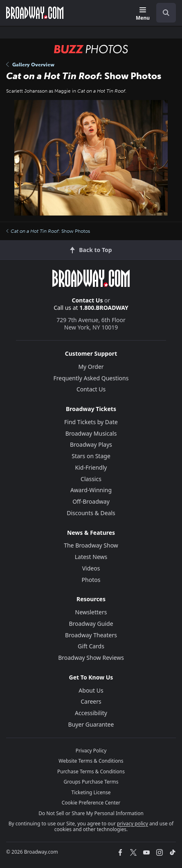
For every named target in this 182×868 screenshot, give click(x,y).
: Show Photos (48, 231)
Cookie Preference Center (91, 803)
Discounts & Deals (91, 513)
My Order (91, 367)
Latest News (91, 557)
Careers (91, 701)
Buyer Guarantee (91, 724)
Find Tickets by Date (91, 422)
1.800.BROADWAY (104, 308)
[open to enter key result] (166, 13)
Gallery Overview (30, 65)
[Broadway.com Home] (35, 13)
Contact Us (88, 300)
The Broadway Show (91, 545)
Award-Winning (91, 490)
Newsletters (91, 612)
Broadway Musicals (91, 433)
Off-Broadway (91, 501)
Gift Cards (91, 646)
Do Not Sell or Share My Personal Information (91, 813)
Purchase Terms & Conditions (91, 771)
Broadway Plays (91, 444)
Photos (91, 580)
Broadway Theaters (91, 635)
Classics (91, 479)
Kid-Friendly (91, 467)
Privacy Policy (91, 751)
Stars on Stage (91, 456)
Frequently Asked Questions (91, 378)
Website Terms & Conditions (91, 761)
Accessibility (91, 713)
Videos (91, 568)
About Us (91, 690)
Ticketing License (91, 792)
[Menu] (143, 14)
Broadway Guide (91, 624)
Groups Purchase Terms (91, 782)
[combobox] (163, 13)
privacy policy (133, 824)
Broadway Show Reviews (91, 658)
